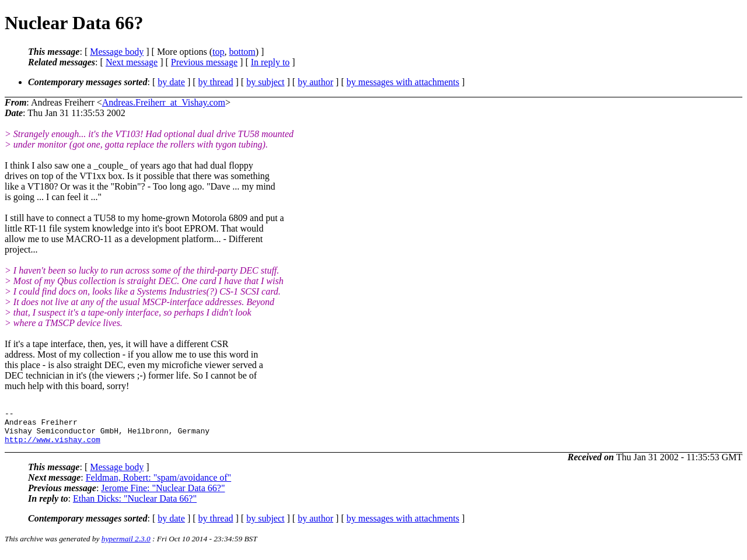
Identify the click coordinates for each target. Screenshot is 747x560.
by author (315, 82)
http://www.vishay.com (53, 446)
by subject (265, 82)
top (218, 52)
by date (171, 82)
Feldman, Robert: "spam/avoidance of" (158, 484)
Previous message (204, 62)
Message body (117, 52)
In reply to (270, 62)
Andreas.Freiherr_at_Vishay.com (164, 102)
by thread (216, 82)
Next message (132, 62)
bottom (242, 52)
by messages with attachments (403, 82)
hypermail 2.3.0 (126, 546)
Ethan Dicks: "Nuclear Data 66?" (135, 505)
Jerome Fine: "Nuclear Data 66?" (163, 495)
